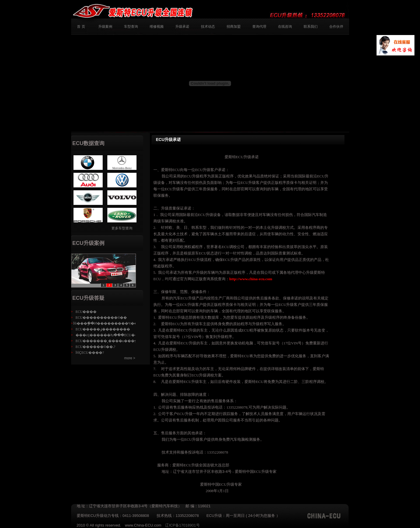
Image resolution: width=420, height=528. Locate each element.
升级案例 (105, 27)
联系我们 (311, 27)
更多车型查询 (122, 228)
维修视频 (157, 27)
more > (130, 358)
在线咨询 (285, 27)
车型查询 (131, 27)
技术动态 (208, 27)
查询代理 (259, 27)
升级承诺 (182, 27)
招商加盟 (234, 27)
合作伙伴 (336, 27)
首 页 (81, 27)
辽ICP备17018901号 (184, 525)
